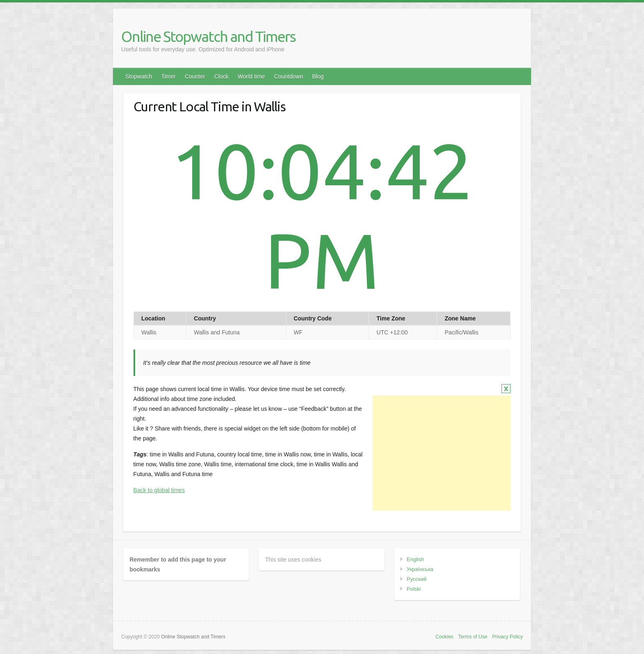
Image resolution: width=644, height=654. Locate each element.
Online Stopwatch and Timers (208, 36)
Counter (195, 76)
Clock (221, 76)
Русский (416, 579)
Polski (414, 589)
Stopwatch (139, 76)
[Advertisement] (442, 453)
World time (251, 76)
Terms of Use (473, 637)
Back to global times (159, 490)
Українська (420, 569)
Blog (318, 76)
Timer (168, 76)
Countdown (289, 76)
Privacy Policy (507, 637)
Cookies (444, 637)
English (415, 559)
